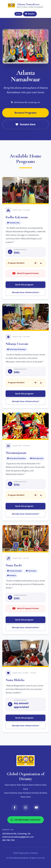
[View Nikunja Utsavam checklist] (35, 383)
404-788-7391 (8, 840)
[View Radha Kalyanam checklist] (35, 263)
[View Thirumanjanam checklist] (35, 495)
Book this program (26, 285)
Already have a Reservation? (26, 292)
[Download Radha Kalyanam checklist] (41, 263)
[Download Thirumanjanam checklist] (41, 495)
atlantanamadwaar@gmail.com (18, 837)
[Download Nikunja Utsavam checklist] (41, 383)
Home (18, 14)
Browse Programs (26, 113)
